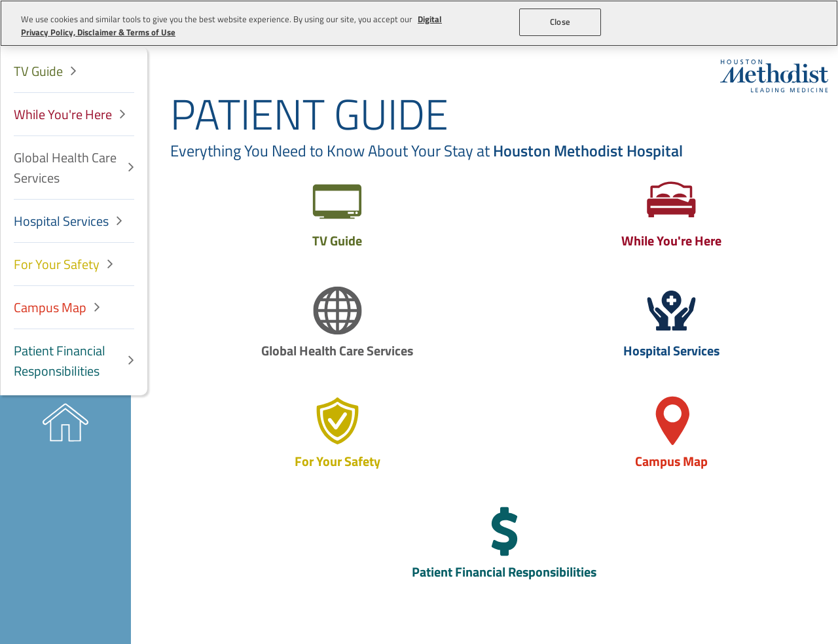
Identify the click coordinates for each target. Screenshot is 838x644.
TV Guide (38, 71)
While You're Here (63, 114)
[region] (419, 23)
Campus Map (50, 307)
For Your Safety (57, 264)
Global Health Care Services (65, 168)
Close (560, 22)
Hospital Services (61, 221)
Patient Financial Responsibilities (60, 361)
